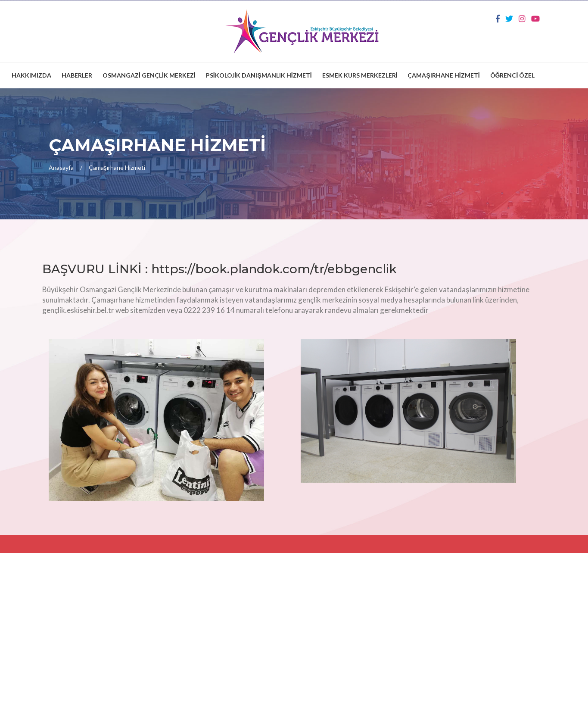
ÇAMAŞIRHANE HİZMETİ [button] (443, 75)
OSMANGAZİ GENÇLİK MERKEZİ (149, 75)
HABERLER (77, 75)
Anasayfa (61, 167)
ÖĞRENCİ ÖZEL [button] (513, 75)
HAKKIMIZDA (31, 75)
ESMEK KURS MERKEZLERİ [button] (360, 75)
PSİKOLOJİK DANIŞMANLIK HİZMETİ (259, 75)
